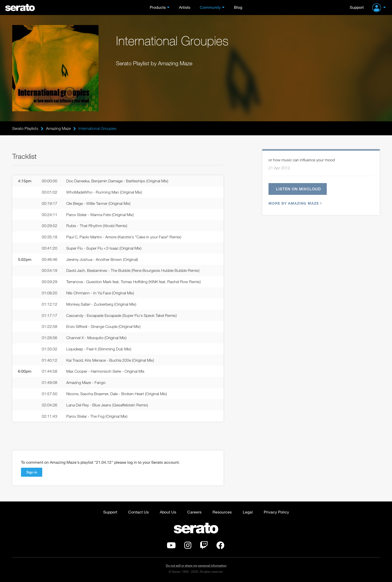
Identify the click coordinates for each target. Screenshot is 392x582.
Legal (248, 512)
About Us (168, 512)
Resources (222, 512)
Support (357, 7)
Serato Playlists (25, 128)
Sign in (32, 472)
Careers (194, 512)
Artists (185, 7)
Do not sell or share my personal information (196, 566)
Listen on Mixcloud (298, 189)
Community (210, 7)
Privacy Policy (276, 512)
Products (158, 7)
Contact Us (138, 512)
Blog (238, 7)
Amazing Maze (58, 128)
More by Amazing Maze (294, 203)
